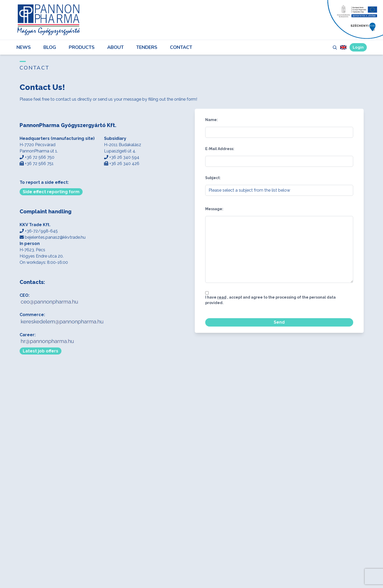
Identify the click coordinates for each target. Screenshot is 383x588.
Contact (181, 47)
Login (358, 47)
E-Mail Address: (220, 149)
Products (82, 47)
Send (279, 322)
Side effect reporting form (51, 192)
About (115, 47)
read (222, 297)
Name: (211, 120)
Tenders (147, 47)
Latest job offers (41, 351)
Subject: (213, 178)
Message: (214, 209)
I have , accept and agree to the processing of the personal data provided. (270, 300)
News (24, 47)
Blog (50, 47)
